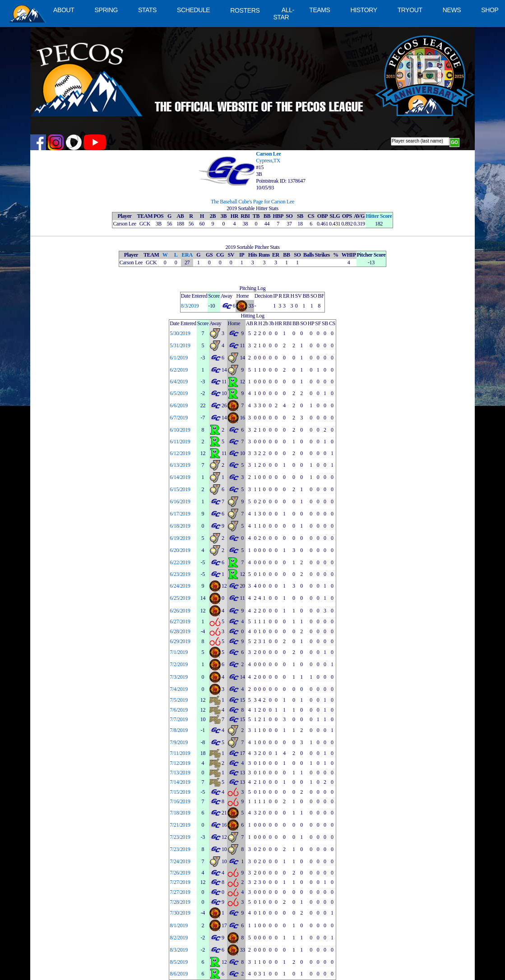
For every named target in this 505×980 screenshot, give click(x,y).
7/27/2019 (180, 882)
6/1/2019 (179, 358)
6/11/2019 (180, 442)
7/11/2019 (180, 753)
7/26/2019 (180, 873)
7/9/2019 (179, 742)
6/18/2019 (180, 526)
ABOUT (64, 10)
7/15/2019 (180, 792)
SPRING (106, 10)
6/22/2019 (180, 562)
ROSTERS (245, 10)
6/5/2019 (179, 393)
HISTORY (364, 10)
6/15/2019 (180, 489)
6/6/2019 (179, 405)
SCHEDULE (193, 10)
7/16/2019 (180, 801)
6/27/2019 (180, 621)
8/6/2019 (179, 974)
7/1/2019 (179, 652)
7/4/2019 (179, 689)
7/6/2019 (179, 710)
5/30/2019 (180, 333)
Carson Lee (268, 154)
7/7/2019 (179, 719)
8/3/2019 (190, 306)
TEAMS (320, 10)
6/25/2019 (180, 598)
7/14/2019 (180, 782)
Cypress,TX (268, 161)
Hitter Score (379, 216)
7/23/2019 (180, 837)
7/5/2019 (179, 700)
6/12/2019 (180, 453)
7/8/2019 (179, 730)
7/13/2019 (180, 773)
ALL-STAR (283, 14)
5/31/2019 (180, 345)
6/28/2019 (180, 631)
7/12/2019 (180, 763)
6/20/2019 (180, 550)
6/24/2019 (180, 586)
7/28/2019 (180, 902)
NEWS (452, 10)
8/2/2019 (179, 938)
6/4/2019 (179, 382)
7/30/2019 (180, 913)
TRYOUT (410, 10)
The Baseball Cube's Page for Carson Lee (252, 202)
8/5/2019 (179, 962)
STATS (147, 10)
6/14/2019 (180, 477)
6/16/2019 (180, 502)
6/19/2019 (180, 538)
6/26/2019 (180, 611)
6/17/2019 (180, 514)
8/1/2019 (179, 925)
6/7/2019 (179, 418)
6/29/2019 (180, 641)
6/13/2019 (180, 465)
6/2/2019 (179, 370)
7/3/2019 (179, 677)
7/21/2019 (180, 825)
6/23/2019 (180, 574)
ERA (187, 255)
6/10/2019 (180, 430)
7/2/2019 (179, 664)
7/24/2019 (180, 861)
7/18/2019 (180, 813)
